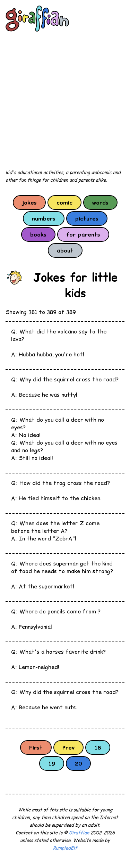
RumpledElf (65, 848)
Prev (68, 747)
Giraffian (79, 833)
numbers (44, 218)
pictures (87, 218)
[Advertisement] (65, 101)
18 (98, 747)
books (38, 234)
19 (52, 763)
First (36, 747)
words (100, 202)
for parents (83, 234)
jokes (29, 202)
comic (64, 202)
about (65, 250)
